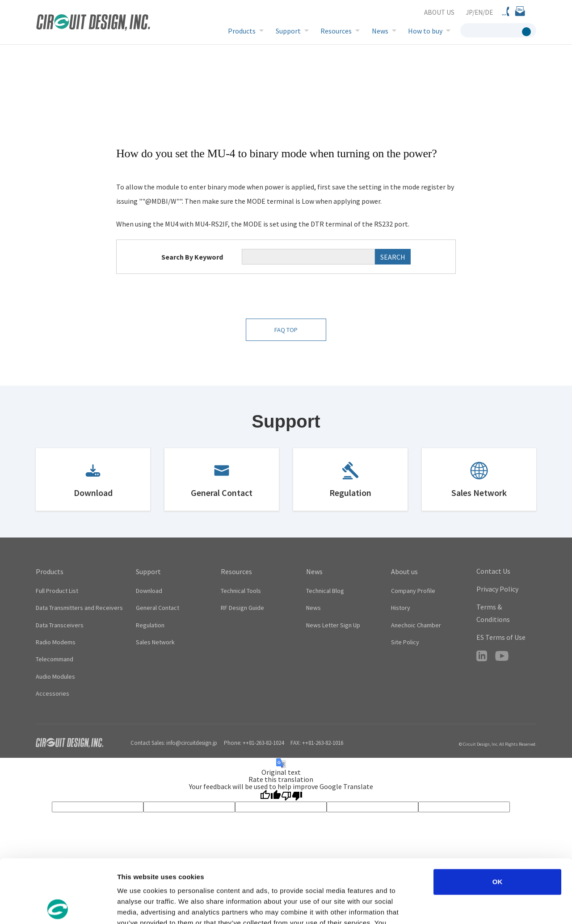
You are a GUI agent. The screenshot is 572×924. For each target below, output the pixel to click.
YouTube (502, 656)
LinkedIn (482, 656)
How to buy (425, 31)
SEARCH (393, 257)
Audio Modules (55, 676)
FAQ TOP (286, 330)
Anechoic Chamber (416, 625)
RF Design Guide (242, 608)
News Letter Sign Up (333, 625)
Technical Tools (241, 591)
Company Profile (413, 591)
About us (404, 571)
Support (288, 31)
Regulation (350, 493)
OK (498, 818)
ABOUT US (439, 12)
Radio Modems (56, 642)
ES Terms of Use (501, 637)
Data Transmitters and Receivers (79, 608)
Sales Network (479, 493)
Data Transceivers (60, 625)
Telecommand (55, 659)
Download (93, 493)
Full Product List (57, 591)
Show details (469, 906)
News (380, 31)
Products (242, 31)
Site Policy (405, 642)
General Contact (222, 493)
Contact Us (493, 571)
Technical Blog (325, 591)
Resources (336, 31)
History (401, 608)
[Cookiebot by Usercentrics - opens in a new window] (58, 907)
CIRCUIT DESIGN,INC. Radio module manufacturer (93, 23)
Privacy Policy (497, 589)
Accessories (53, 693)
